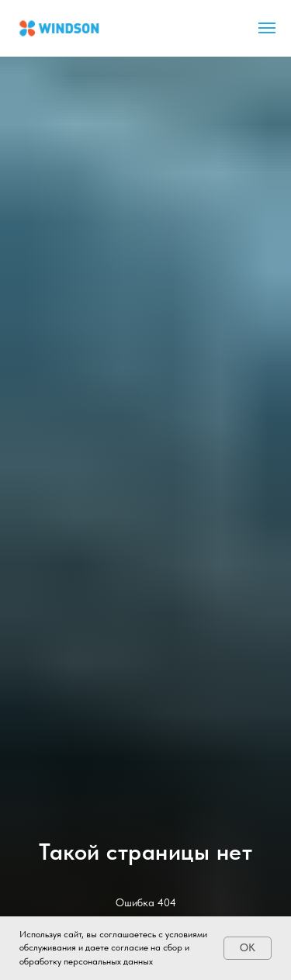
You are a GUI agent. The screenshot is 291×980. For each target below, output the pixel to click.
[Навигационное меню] (267, 28)
